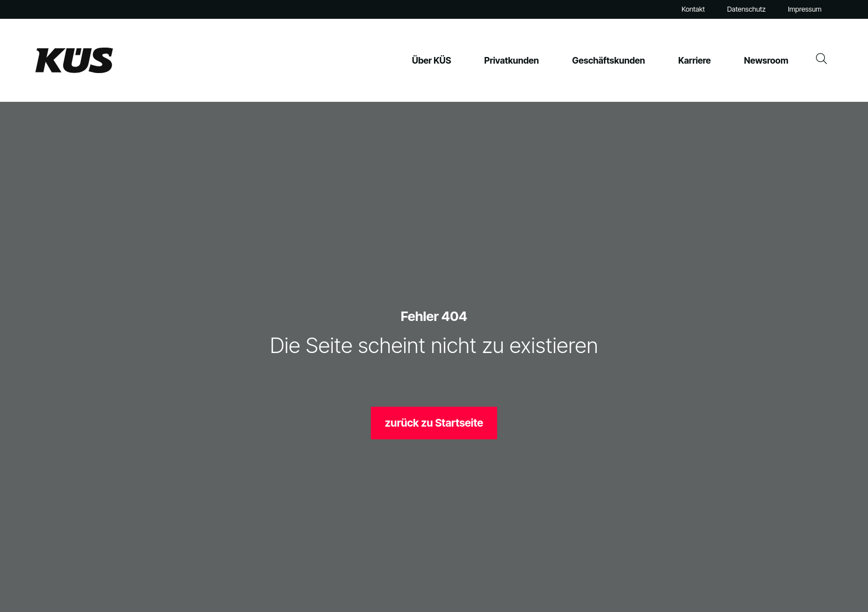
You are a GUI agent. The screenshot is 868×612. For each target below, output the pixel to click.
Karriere (694, 60)
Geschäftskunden (609, 60)
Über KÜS (432, 60)
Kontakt (693, 9)
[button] (24, 588)
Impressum (805, 9)
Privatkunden (512, 60)
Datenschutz (746, 9)
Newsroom (766, 60)
